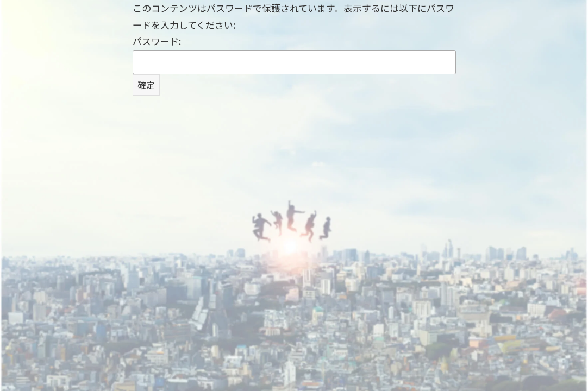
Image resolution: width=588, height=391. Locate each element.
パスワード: (294, 54)
